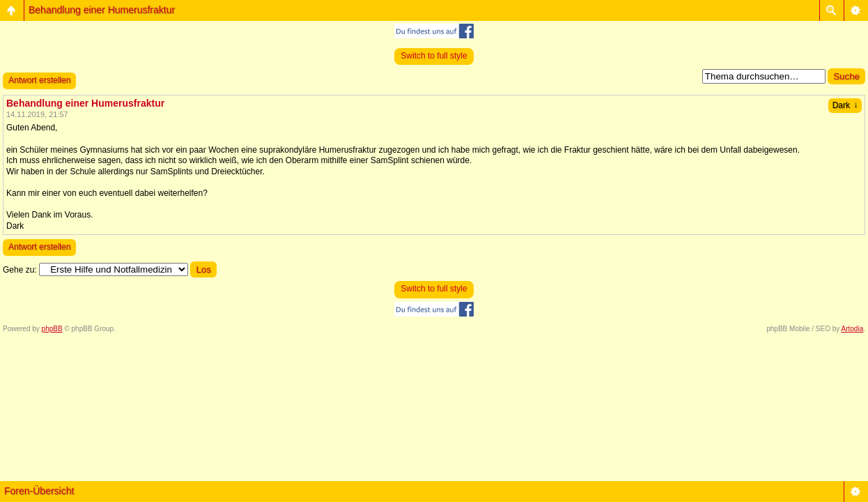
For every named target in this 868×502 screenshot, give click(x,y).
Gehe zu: (20, 270)
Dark (845, 105)
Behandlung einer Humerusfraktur (102, 10)
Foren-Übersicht (39, 491)
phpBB (52, 329)
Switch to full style (434, 56)
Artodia (853, 329)
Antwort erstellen (39, 80)
